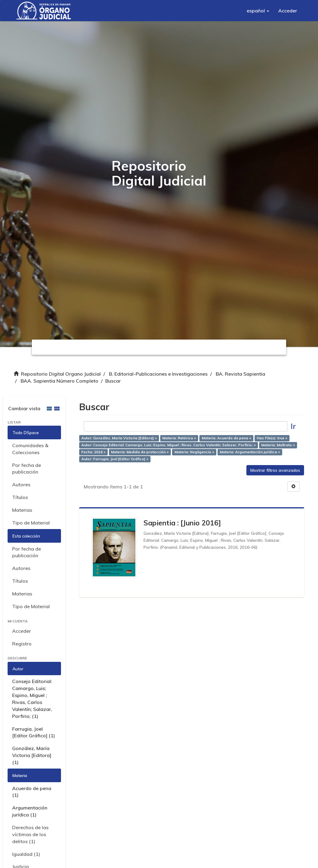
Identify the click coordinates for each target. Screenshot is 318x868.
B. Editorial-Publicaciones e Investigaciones (158, 374)
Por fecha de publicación (27, 469)
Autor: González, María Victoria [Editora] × (119, 438)
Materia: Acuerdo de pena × (227, 438)
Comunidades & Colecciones (30, 449)
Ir (293, 426)
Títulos (20, 497)
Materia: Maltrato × (278, 445)
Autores (21, 484)
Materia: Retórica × (179, 438)
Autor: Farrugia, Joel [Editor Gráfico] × (115, 459)
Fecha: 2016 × (93, 452)
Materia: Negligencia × (194, 452)
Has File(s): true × (272, 438)
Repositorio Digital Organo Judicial (61, 374)
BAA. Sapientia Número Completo (59, 381)
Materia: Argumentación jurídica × (250, 452)
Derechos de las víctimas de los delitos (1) (30, 834)
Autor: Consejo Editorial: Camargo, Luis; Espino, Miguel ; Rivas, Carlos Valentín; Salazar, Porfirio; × (169, 445)
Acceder (22, 631)
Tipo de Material (31, 523)
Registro (22, 644)
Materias (22, 510)
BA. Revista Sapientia (240, 374)
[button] (258, 11)
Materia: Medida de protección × (140, 452)
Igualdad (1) (26, 854)
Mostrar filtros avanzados (275, 470)
